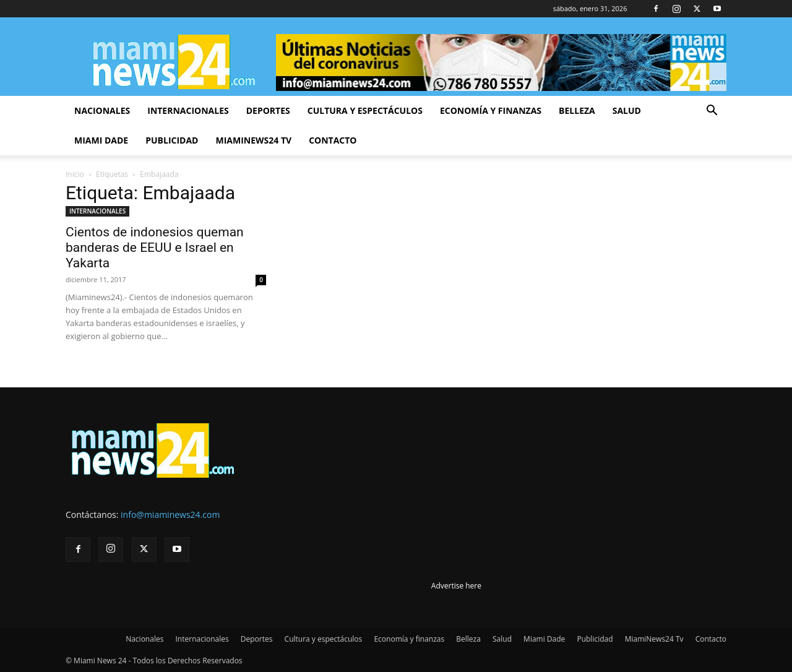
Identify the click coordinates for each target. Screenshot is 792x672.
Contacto (333, 140)
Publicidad (172, 140)
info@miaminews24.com (170, 515)
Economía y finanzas (491, 110)
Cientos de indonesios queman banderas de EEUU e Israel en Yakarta (155, 248)
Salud (627, 110)
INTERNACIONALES (97, 211)
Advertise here (456, 586)
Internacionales (188, 110)
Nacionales (102, 110)
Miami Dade (101, 140)
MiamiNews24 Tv (253, 140)
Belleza (577, 110)
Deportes (268, 110)
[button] (712, 112)
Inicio (75, 174)
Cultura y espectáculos (365, 110)
